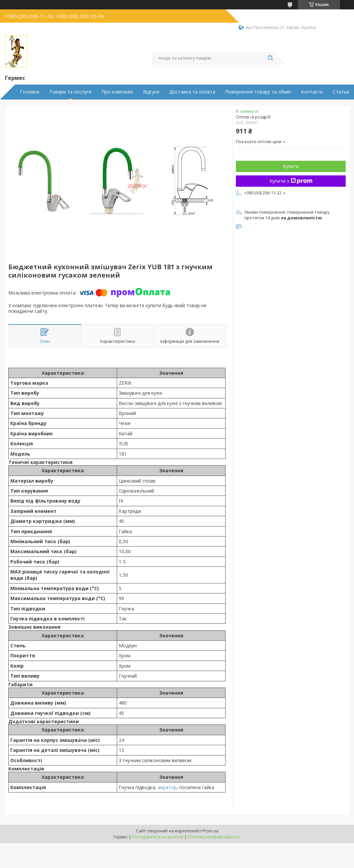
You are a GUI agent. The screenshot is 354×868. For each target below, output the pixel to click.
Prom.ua (210, 831)
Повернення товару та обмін (258, 92)
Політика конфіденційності (214, 837)
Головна (30, 92)
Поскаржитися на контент (158, 837)
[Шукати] (270, 58)
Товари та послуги (70, 92)
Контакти (312, 92)
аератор (167, 787)
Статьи (341, 92)
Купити (291, 166)
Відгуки (151, 92)
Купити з (291, 181)
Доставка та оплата (192, 92)
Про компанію (117, 92)
